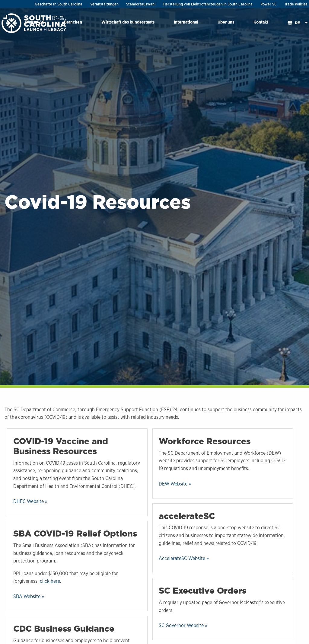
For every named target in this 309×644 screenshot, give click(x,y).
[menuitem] (73, 23)
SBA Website (27, 596)
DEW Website (173, 484)
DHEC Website (29, 501)
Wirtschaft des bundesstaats (128, 22)
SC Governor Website (181, 625)
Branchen (73, 22)
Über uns (226, 22)
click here (50, 581)
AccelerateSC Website (182, 558)
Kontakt (261, 22)
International (186, 22)
